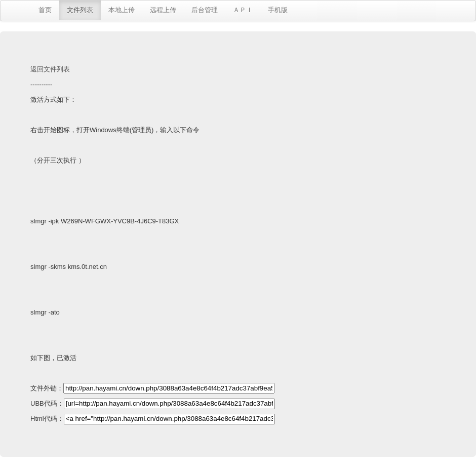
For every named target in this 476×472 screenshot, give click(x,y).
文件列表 (80, 10)
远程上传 (163, 10)
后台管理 (205, 10)
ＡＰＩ (243, 10)
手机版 (278, 10)
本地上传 (122, 10)
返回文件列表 (50, 69)
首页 (45, 10)
